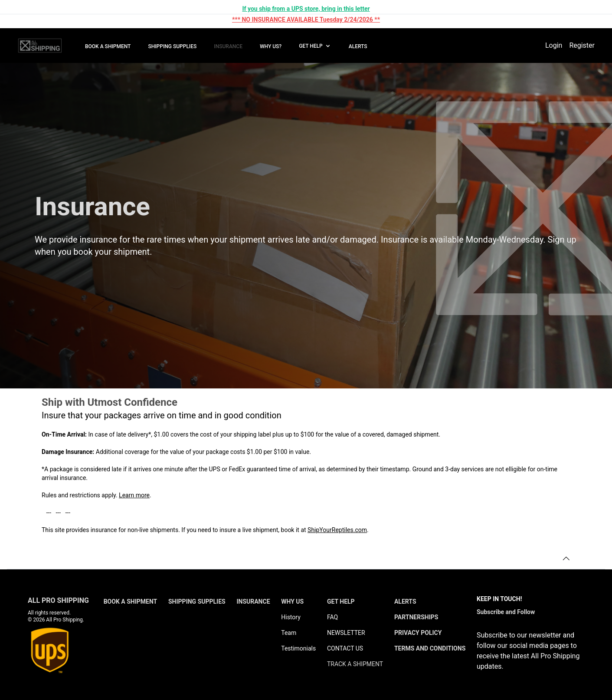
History (291, 617)
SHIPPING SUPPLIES (172, 46)
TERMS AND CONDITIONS (430, 648)
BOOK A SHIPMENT (108, 46)
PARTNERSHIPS (416, 617)
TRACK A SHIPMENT (355, 664)
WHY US (292, 601)
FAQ (332, 617)
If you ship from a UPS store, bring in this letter (306, 9)
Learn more (134, 495)
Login (554, 45)
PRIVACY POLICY (418, 633)
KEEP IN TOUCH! (499, 599)
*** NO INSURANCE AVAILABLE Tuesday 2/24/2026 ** (306, 20)
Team (289, 633)
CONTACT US (345, 648)
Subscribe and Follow (506, 612)
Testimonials (298, 648)
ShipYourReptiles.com (337, 530)
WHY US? (271, 46)
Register (582, 45)
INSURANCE (228, 46)
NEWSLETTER (346, 633)
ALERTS (358, 46)
